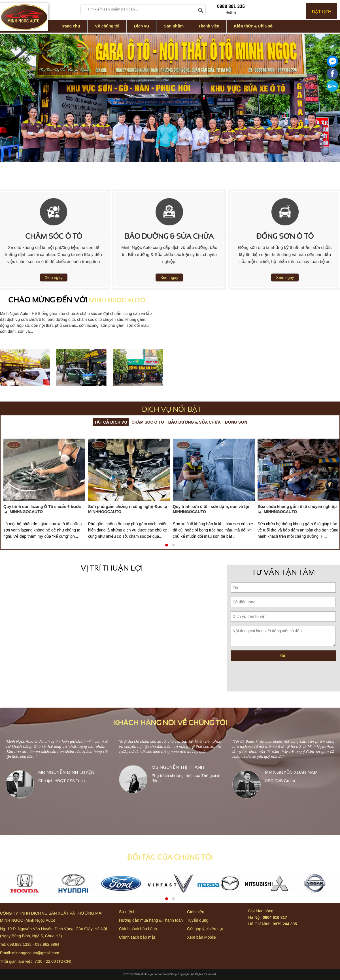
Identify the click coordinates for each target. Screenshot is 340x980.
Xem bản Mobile (201, 937)
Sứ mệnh (127, 912)
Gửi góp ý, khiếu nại (205, 929)
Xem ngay (54, 277)
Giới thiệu (196, 912)
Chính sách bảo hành (138, 929)
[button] (167, 545)
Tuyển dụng (198, 920)
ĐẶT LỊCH (322, 11)
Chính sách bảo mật (137, 937)
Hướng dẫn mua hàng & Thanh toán (151, 920)
